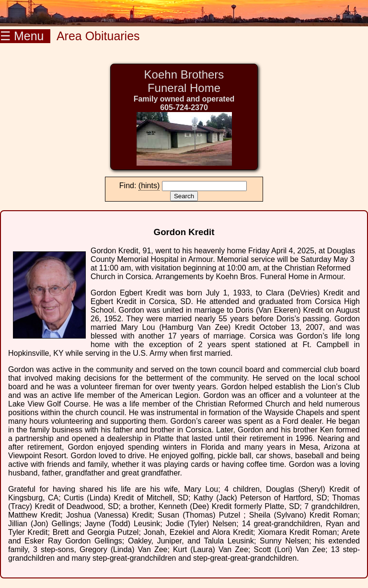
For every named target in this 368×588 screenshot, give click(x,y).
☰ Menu (25, 36)
